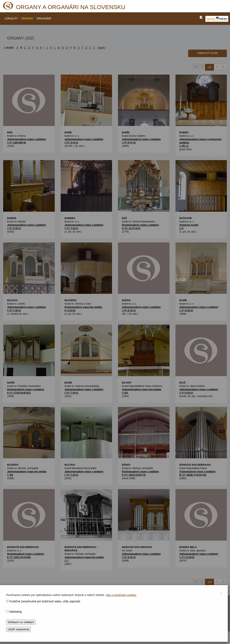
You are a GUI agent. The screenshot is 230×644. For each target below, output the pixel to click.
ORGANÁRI (44, 18)
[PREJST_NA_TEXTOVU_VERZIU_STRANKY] (201, 17)
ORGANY (27, 18)
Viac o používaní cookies (121, 595)
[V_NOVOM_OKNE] (217, 19)
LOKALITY (11, 18)
